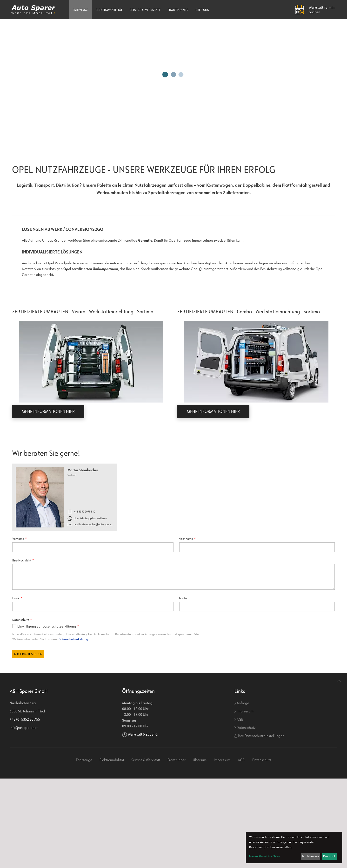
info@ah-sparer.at (24, 817)
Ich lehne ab (310, 856)
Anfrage (242, 792)
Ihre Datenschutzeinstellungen (259, 825)
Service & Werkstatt (145, 10)
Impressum (244, 801)
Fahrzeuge (81, 10)
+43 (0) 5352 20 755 (25, 809)
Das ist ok (329, 856)
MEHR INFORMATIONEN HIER (48, 411)
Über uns (202, 10)
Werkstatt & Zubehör (143, 824)
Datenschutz (245, 817)
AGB (239, 809)
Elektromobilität (109, 10)
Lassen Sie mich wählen (265, 856)
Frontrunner (178, 10)
